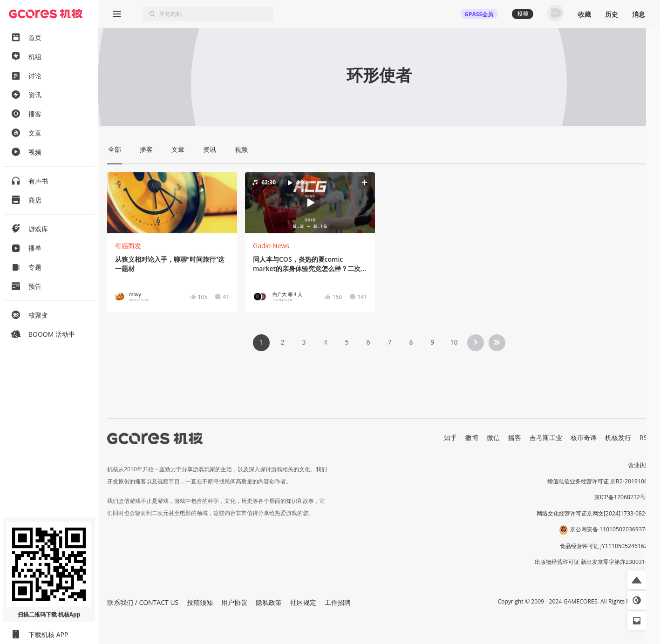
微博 (472, 437)
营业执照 (640, 465)
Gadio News (271, 246)
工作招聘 (338, 602)
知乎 (450, 437)
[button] (310, 203)
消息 (639, 14)
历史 (612, 14)
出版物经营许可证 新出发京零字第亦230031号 (593, 562)
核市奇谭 (584, 437)
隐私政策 (269, 602)
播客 (515, 437)
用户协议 (234, 602)
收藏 (585, 14)
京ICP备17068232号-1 (623, 497)
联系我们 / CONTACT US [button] (143, 602)
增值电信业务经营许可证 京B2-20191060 (599, 481)
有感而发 (128, 246)
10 (454, 342)
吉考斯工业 (546, 437)
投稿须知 (200, 602)
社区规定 (303, 602)
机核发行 (618, 437)
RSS (645, 437)
